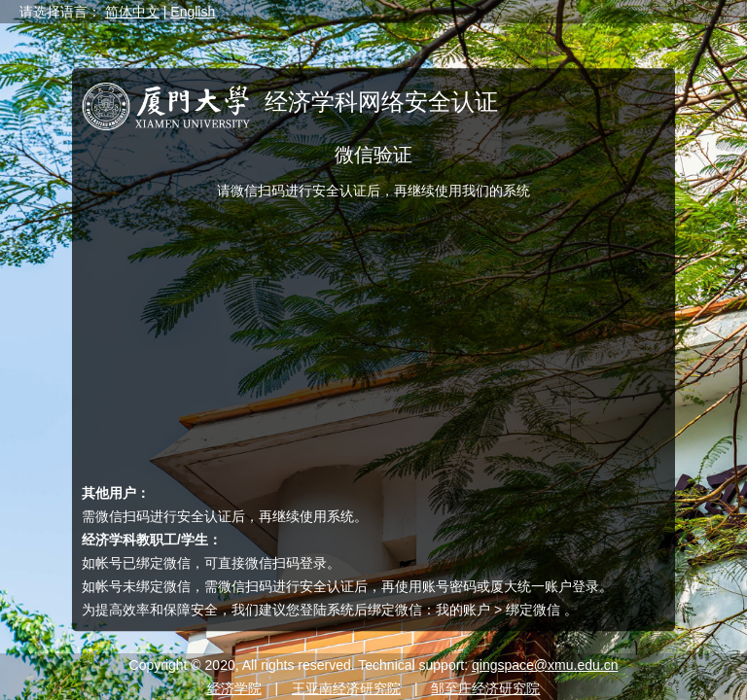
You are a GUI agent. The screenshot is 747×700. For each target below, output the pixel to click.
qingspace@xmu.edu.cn (545, 665)
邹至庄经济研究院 (485, 688)
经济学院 (234, 688)
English (193, 12)
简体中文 (132, 12)
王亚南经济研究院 (346, 688)
